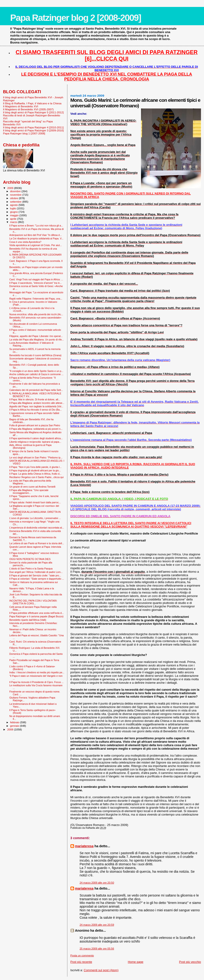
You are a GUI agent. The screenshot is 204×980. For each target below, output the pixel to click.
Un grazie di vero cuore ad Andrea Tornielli (32, 487)
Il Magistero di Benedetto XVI (21, 106)
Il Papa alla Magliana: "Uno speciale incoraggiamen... (29, 492)
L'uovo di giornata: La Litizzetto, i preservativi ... (35, 518)
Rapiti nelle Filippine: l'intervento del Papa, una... (36, 299)
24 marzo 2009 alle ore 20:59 (97, 925)
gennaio (15, 726)
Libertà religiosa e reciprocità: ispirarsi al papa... (35, 442)
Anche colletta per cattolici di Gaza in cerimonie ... (36, 374)
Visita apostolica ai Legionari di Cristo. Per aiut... (36, 245)
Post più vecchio (190, 962)
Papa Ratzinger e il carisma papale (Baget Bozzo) (36, 616)
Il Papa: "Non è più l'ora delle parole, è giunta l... (35, 467)
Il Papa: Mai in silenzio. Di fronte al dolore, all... (35, 399)
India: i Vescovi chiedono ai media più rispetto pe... (37, 672)
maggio (15, 215)
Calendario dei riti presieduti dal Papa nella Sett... (36, 390)
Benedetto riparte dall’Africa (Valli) (28, 620)
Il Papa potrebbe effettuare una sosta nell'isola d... (36, 613)
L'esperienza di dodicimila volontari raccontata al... (37, 528)
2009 (11, 188)
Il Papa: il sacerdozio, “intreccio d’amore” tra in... (35, 283)
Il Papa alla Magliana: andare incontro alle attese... (37, 403)
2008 (11, 729)
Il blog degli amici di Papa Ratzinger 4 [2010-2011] (33, 127)
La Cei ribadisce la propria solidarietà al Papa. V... (36, 238)
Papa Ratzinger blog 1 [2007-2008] (24, 133)
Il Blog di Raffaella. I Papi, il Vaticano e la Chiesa (32, 103)
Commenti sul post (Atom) (101, 970)
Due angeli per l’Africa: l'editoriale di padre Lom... (36, 572)
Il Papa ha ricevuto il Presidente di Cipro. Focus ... (36, 682)
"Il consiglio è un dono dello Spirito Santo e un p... (36, 371)
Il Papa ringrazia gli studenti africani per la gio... (35, 470)
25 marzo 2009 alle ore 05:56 (97, 949)
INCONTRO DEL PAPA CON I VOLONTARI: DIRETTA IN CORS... (33, 602)
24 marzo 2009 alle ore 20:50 (97, 883)
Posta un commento (82, 955)
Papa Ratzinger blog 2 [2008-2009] (76, 18)
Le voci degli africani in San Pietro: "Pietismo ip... (36, 458)
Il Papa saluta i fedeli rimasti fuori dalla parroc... (35, 502)
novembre (16, 195)
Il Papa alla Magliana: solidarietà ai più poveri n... (36, 429)
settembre (16, 202)
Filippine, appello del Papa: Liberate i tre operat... (36, 336)
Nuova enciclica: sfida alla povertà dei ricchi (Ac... (36, 314)
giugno (14, 212)
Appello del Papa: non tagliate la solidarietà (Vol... (36, 406)
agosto (14, 205)
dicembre (16, 191)
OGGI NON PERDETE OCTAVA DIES (30, 559)
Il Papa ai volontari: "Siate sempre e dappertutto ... (37, 579)
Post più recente (81, 962)
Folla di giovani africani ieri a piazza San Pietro (35, 425)
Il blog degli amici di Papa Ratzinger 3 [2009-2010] (33, 130)
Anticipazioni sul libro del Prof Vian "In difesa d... (35, 235)
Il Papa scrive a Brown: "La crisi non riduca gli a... (36, 226)
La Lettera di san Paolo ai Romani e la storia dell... (37, 543)
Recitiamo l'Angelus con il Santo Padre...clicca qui (36, 477)
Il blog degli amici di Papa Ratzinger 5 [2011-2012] (33, 112)
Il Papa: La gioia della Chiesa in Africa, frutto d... (35, 474)
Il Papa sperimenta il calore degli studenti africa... (36, 438)
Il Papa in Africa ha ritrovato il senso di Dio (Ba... (35, 410)
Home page (136, 962)
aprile (14, 219)
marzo (14, 222)
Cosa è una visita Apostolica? (25, 242)
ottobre (15, 198)
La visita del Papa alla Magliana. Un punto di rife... (36, 340)
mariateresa (84, 846)
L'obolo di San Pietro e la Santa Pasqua (31, 569)
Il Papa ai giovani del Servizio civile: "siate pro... (35, 575)
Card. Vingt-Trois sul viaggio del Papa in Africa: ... (36, 279)
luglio (14, 208)
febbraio (15, 722)
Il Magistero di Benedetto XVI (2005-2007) (28, 109)
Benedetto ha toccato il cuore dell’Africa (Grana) (35, 355)
